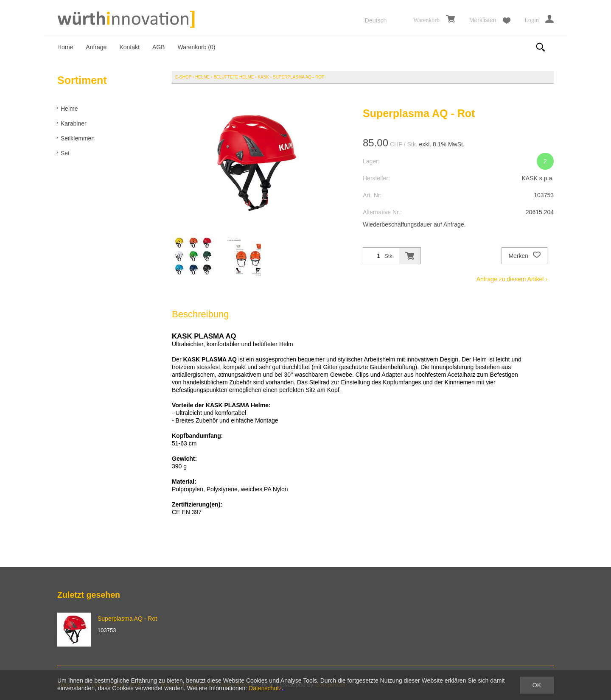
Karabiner (74, 123)
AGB (159, 47)
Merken (524, 256)
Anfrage (96, 47)
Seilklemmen (78, 138)
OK (537, 685)
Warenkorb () (196, 47)
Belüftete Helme (234, 77)
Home (65, 47)
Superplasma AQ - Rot (298, 77)
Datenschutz (265, 688)
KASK (263, 77)
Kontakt (129, 47)
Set (65, 153)
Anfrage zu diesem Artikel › (512, 279)
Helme (69, 109)
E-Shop (183, 77)
